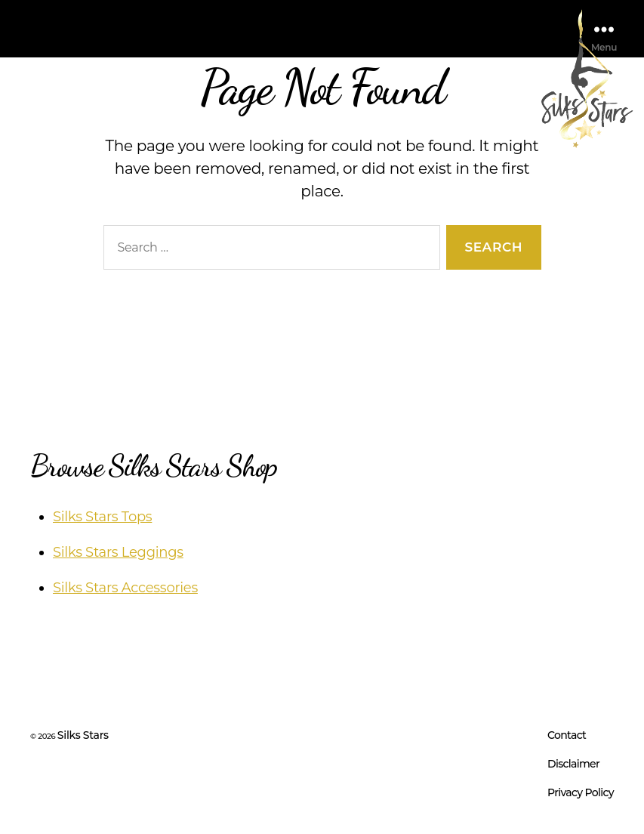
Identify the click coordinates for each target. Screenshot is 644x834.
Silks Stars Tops (102, 517)
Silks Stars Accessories (125, 588)
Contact (567, 735)
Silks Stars (83, 735)
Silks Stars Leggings (118, 552)
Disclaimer (573, 764)
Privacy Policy (581, 792)
